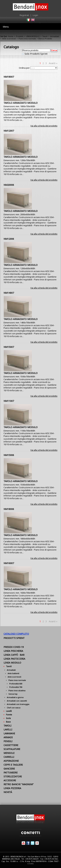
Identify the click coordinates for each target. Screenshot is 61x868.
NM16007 (9, 563)
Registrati (24, 15)
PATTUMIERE (11, 773)
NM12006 (9, 239)
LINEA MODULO (33, 36)
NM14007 (9, 293)
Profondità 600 (16, 684)
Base (8, 722)
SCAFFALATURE (12, 749)
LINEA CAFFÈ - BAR (14, 655)
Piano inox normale (27, 39)
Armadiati (55, 36)
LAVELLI (8, 729)
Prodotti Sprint (14, 638)
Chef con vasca (14, 708)
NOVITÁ (8, 792)
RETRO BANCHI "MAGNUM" (19, 784)
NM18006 (9, 509)
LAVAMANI (9, 733)
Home (11, 36)
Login (35, 15)
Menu (6, 27)
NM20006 (9, 185)
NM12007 (9, 131)
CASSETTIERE (11, 745)
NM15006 (9, 455)
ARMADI (8, 737)
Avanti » (53, 63)
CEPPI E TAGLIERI (13, 765)
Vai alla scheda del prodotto (44, 126)
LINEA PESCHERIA (13, 651)
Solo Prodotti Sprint (36, 54)
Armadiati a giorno (15, 697)
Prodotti (20, 36)
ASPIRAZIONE (11, 761)
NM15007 (9, 347)
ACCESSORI (10, 780)
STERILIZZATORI (13, 776)
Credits (30, 864)
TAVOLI (7, 726)
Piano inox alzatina (17, 691)
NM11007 (9, 401)
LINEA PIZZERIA (12, 788)
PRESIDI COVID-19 (14, 647)
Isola (8, 718)
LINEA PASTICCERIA (14, 659)
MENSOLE (9, 753)
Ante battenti (13, 673)
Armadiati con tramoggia (18, 704)
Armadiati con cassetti (17, 701)
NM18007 (9, 77)
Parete (9, 715)
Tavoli (45, 36)
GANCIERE (9, 769)
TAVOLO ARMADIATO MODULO (21, 103)
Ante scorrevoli (9, 39)
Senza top (13, 694)
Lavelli (9, 711)
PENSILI (8, 741)
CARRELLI (9, 757)
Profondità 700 (16, 687)
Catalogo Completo (16, 634)
